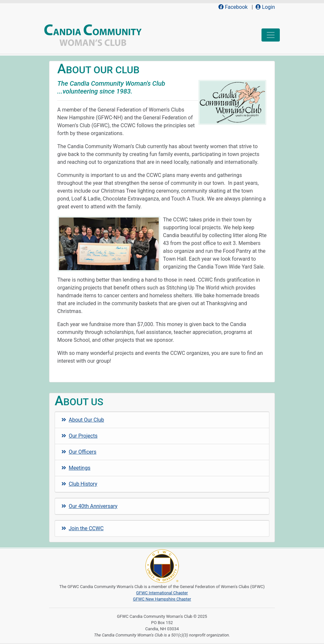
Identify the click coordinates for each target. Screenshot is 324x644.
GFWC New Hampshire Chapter (162, 599)
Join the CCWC (83, 528)
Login (265, 7)
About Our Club (83, 420)
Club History (79, 484)
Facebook (233, 7)
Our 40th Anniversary (90, 506)
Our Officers (79, 452)
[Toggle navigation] (271, 35)
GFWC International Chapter (162, 593)
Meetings (76, 468)
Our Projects (80, 436)
